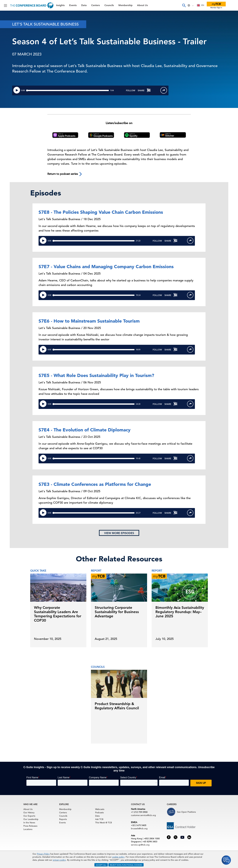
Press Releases (30, 826)
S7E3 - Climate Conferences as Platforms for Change (95, 484)
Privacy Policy (43, 854)
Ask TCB (99, 819)
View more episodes (119, 533)
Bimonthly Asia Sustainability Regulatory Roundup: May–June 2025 (180, 612)
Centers (96, 5)
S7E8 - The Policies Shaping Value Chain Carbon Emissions (101, 212)
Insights (60, 5)
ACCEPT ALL (101, 865)
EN (201, 5)
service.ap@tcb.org (140, 845)
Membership (125, 5)
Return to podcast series (65, 174)
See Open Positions (186, 812)
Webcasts (100, 809)
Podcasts (99, 813)
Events (73, 5)
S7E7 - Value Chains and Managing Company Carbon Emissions (106, 266)
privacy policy (59, 860)
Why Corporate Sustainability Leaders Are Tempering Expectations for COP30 (58, 614)
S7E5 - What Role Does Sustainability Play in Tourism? (96, 375)
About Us (142, 5)
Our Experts (29, 816)
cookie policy (118, 857)
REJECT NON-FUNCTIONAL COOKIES (126, 865)
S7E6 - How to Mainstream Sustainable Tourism (89, 321)
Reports (63, 819)
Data (84, 5)
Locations (28, 829)
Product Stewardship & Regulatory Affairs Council (117, 706)
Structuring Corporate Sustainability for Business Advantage (117, 612)
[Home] (32, 5)
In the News (29, 823)
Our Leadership (31, 819)
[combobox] (201, 5)
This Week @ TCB (104, 823)
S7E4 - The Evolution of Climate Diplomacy (85, 430)
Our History (29, 813)
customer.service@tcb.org (143, 815)
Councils (109, 5)
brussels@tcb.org (139, 828)
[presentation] (209, 607)
